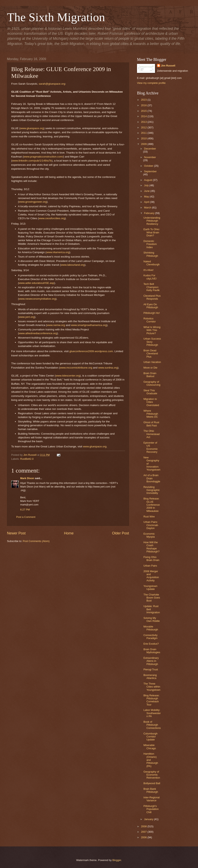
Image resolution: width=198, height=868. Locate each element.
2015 (144, 111)
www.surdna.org (108, 368)
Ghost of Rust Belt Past (151, 424)
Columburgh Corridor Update (150, 737)
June (147, 191)
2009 (144, 144)
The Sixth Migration (56, 17)
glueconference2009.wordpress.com (91, 351)
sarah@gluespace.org (52, 84)
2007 (144, 832)
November (150, 157)
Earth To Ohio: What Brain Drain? (152, 232)
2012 (144, 127)
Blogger (117, 860)
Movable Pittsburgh (151, 628)
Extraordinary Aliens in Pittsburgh (151, 661)
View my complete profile (151, 83)
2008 (144, 826)
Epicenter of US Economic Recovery (151, 447)
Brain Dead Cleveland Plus (151, 354)
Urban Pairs (150, 566)
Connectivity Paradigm (150, 637)
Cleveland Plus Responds (152, 297)
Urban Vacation (152, 362)
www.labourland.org (73, 265)
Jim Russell (168, 66)
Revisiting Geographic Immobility (152, 490)
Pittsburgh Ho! (152, 313)
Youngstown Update (150, 588)
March (148, 208)
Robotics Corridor (150, 320)
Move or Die (150, 368)
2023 (144, 100)
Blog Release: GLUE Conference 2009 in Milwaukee (152, 505)
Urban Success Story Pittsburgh (152, 342)
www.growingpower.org (33, 202)
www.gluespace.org (32, 128)
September (150, 171)
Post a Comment (26, 517)
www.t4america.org (58, 252)
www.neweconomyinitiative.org (37, 299)
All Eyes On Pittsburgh (151, 306)
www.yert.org (27, 317)
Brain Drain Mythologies (152, 651)
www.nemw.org (56, 325)
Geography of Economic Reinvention (152, 775)
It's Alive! (148, 270)
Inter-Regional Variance (151, 799)
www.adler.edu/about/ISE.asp (36, 283)
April (147, 202)
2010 (144, 138)
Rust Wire (149, 517)
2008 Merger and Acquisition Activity (151, 576)
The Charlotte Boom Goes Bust (152, 598)
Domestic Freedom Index (150, 244)
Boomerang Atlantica (150, 677)
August (148, 180)
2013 (144, 122)
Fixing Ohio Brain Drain (151, 559)
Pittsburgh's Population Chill (151, 809)
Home (69, 533)
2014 (144, 116)
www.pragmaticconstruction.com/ (43, 157)
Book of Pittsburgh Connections (152, 725)
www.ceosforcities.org (52, 218)
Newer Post (16, 533)
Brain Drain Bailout (150, 375)
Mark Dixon (27, 478)
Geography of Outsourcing (152, 383)
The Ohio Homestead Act (151, 434)
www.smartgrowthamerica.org (89, 325)
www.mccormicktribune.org (76, 368)
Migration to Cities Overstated (151, 402)
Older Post (120, 533)
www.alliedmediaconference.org (38, 333)
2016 (144, 105)
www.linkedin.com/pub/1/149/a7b (32, 161)
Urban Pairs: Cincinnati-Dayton (151, 525)
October (149, 166)
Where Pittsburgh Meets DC (151, 414)
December (150, 149)
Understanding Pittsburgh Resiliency (152, 221)
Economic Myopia (149, 535)
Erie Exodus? (151, 644)
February (149, 213)
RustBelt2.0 (27, 459)
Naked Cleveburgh (151, 263)
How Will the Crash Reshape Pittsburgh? (151, 547)
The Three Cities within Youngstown (152, 687)
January (149, 819)
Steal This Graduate (150, 392)
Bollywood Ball (152, 783)
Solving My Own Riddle (152, 619)
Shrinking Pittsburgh (151, 254)
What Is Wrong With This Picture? (152, 330)
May (147, 197)
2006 (144, 837)
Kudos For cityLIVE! (150, 277)
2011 (144, 133)
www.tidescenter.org (68, 376)
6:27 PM (25, 510)
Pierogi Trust (151, 669)
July (147, 185)
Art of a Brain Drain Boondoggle (152, 478)
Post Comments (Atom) (36, 541)
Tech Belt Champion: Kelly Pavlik (151, 287)
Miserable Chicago (150, 747)
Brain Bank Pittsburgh (151, 790)
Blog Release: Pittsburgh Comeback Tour (151, 700)
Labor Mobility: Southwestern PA (152, 713)
